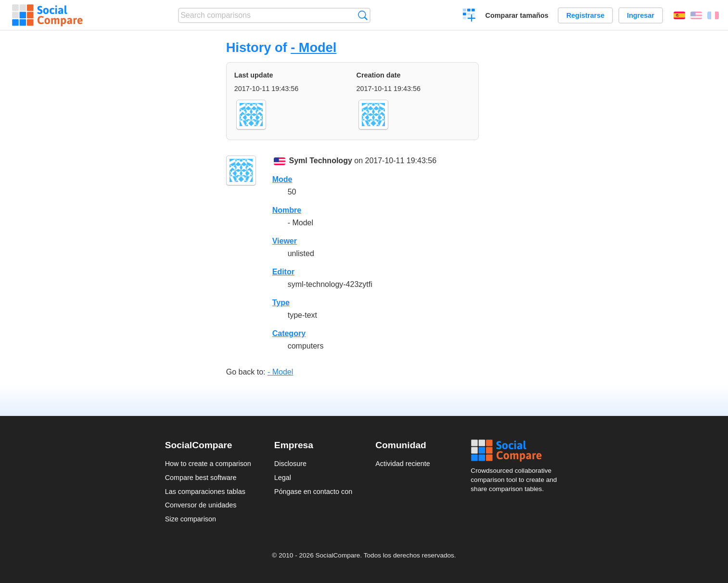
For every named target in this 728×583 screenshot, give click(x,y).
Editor (283, 272)
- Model (313, 47)
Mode (282, 179)
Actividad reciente (403, 464)
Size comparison (191, 519)
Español (679, 15)
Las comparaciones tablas (205, 492)
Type (281, 303)
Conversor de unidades (201, 505)
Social (517, 451)
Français (713, 15)
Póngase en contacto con (313, 492)
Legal (283, 478)
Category (289, 333)
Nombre (287, 210)
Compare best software (201, 478)
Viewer (285, 241)
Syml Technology (321, 161)
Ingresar (641, 15)
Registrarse (585, 15)
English (696, 15)
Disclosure (290, 464)
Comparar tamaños (517, 15)
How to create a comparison (208, 464)
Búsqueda (363, 15)
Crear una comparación (469, 16)
